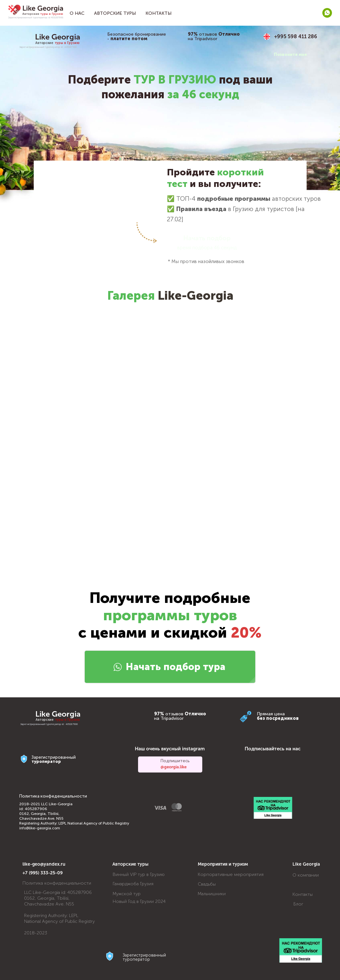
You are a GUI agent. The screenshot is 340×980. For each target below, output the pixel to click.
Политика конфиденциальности (57, 883)
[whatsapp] (327, 13)
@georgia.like (174, 767)
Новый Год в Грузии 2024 (139, 901)
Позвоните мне (290, 54)
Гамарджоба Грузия (133, 884)
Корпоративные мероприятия (231, 874)
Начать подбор (207, 238)
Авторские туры (115, 13)
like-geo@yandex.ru (44, 864)
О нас (77, 13)
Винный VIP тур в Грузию (139, 874)
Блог (298, 904)
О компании (306, 875)
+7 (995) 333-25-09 (43, 873)
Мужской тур (127, 894)
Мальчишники (212, 894)
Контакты (158, 13)
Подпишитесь (175, 761)
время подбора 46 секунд (207, 248)
